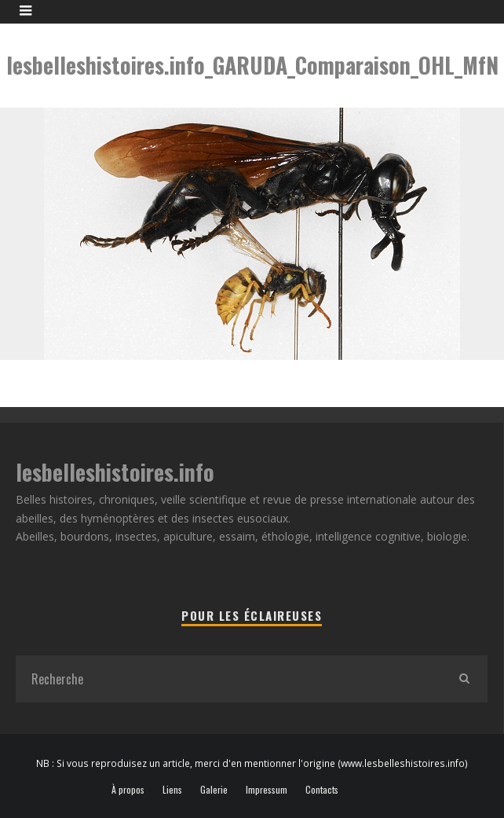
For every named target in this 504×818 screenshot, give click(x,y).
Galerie (214, 790)
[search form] (228, 679)
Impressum (267, 790)
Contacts (322, 790)
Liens (172, 790)
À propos (128, 790)
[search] (464, 679)
